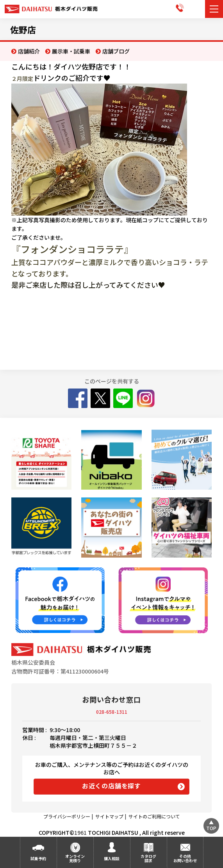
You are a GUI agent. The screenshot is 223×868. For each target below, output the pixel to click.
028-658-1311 (112, 712)
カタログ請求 (148, 858)
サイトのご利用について (154, 816)
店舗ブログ (116, 51)
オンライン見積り (75, 858)
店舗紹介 (29, 51)
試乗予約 (38, 858)
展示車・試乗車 (71, 51)
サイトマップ (109, 816)
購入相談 (112, 858)
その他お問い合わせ (185, 858)
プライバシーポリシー (67, 816)
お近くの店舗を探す (111, 786)
